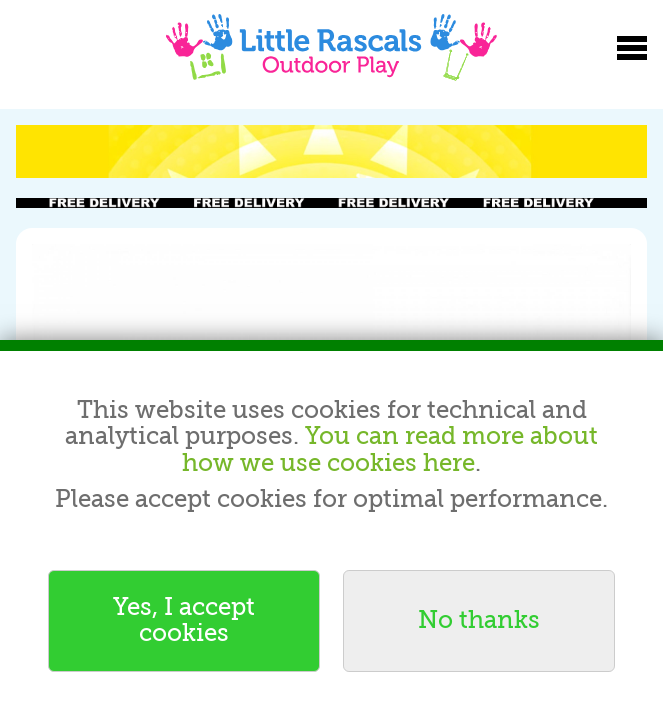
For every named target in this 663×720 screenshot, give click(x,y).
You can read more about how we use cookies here (390, 449)
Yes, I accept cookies (184, 620)
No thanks (479, 620)
